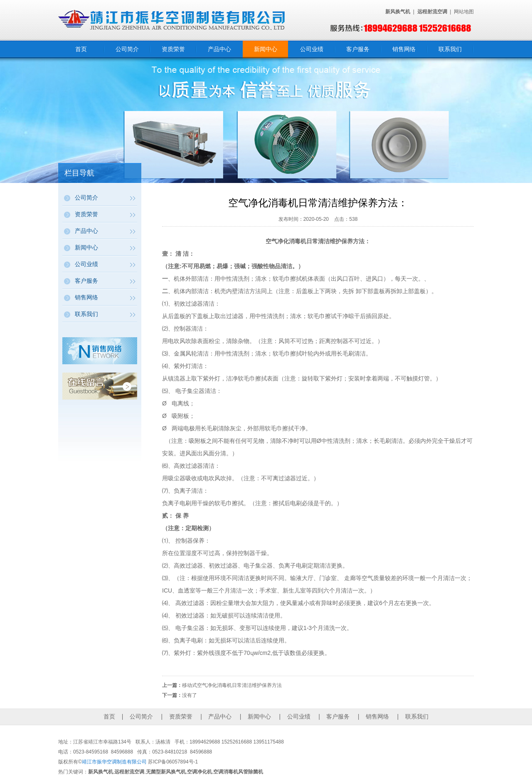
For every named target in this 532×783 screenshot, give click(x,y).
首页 (81, 49)
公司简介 (127, 49)
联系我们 (450, 49)
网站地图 (464, 12)
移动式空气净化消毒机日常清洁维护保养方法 (232, 685)
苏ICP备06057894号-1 (173, 762)
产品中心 (219, 49)
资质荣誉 (173, 49)
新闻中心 (266, 49)
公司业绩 (312, 49)
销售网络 (404, 49)
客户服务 (358, 49)
